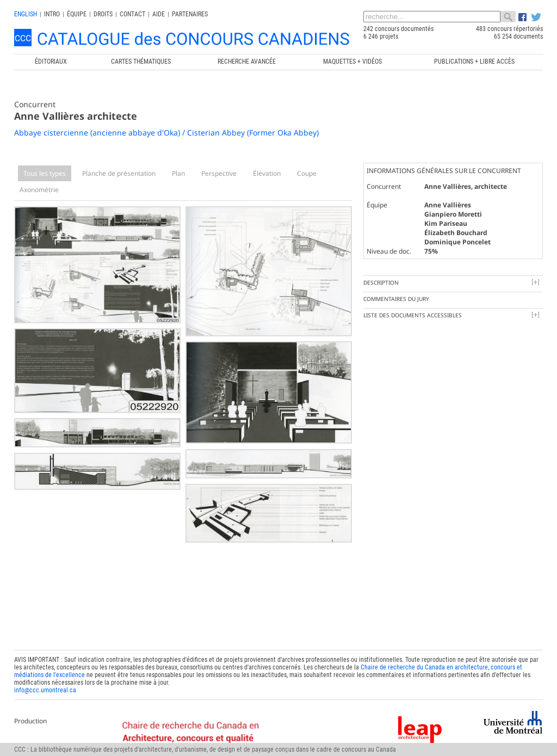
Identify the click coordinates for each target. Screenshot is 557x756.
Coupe (307, 173)
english (26, 14)
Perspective (219, 173)
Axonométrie (39, 190)
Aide (159, 14)
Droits (103, 14)
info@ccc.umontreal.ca (45, 689)
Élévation (267, 173)
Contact (132, 14)
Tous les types (45, 173)
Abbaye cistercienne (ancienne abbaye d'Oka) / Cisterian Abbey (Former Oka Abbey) (166, 133)
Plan (178, 173)
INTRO (52, 14)
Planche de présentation (119, 173)
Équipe (77, 14)
